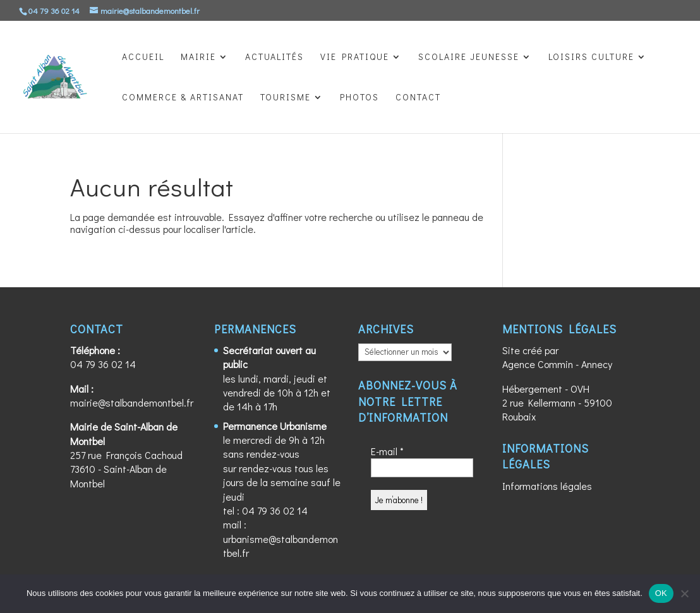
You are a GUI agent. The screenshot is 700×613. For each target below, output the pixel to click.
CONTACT (418, 98)
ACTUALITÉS (275, 57)
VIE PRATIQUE (355, 57)
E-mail (387, 451)
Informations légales (547, 486)
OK (661, 593)
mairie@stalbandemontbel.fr (132, 402)
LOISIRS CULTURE (591, 57)
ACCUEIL (143, 57)
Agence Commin (538, 364)
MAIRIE (198, 57)
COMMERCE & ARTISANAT (183, 98)
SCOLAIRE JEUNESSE (469, 57)
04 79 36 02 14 (103, 364)
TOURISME (286, 98)
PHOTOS (359, 98)
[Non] (684, 593)
